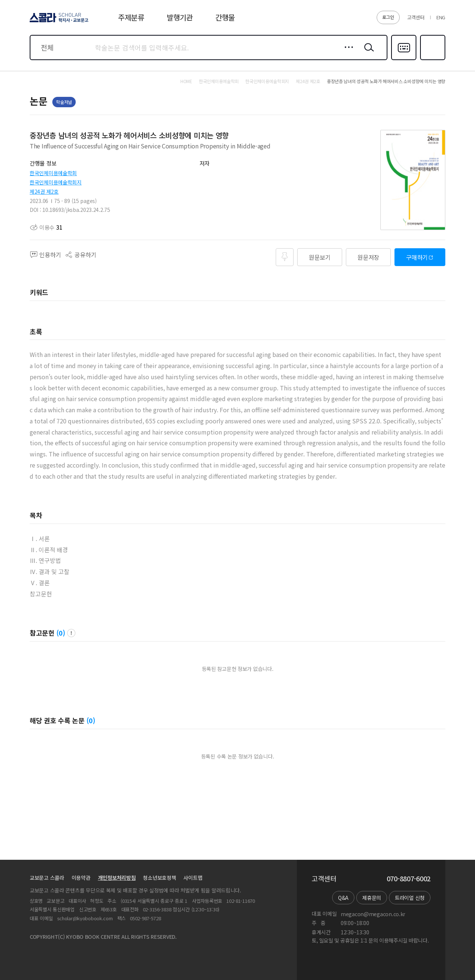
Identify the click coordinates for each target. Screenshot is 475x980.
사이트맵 (193, 878)
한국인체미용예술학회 (53, 173)
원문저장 (368, 257)
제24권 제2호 (44, 191)
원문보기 (320, 257)
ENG (441, 17)
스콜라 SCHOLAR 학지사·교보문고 (58, 22)
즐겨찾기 (432, 59)
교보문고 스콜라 (47, 878)
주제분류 (131, 17)
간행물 (225, 17)
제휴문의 (372, 898)
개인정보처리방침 (117, 878)
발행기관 (180, 17)
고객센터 (416, 17)
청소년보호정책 (159, 878)
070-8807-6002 (409, 879)
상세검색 (347, 53)
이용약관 (81, 878)
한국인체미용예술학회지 (56, 182)
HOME (186, 81)
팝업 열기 (71, 633)
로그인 (388, 17)
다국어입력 (404, 59)
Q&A (343, 898)
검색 (367, 53)
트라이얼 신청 (410, 898)
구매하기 (417, 257)
